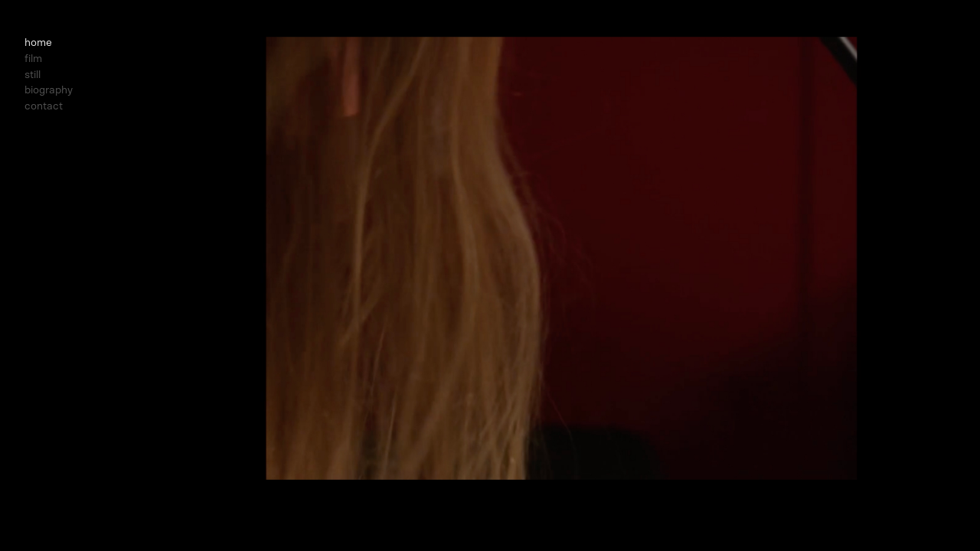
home (38, 43)
